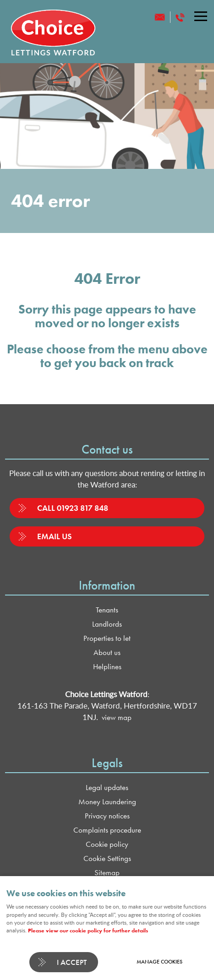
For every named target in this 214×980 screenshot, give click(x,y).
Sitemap (107, 873)
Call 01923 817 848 (73, 508)
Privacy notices (107, 816)
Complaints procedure (107, 830)
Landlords (107, 624)
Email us (55, 536)
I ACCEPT (72, 962)
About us (107, 652)
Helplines (107, 667)
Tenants (107, 610)
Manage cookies (159, 962)
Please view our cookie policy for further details (88, 931)
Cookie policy (107, 844)
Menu (198, 16)
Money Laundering (107, 802)
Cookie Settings (107, 858)
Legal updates (107, 788)
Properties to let (107, 638)
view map (117, 717)
